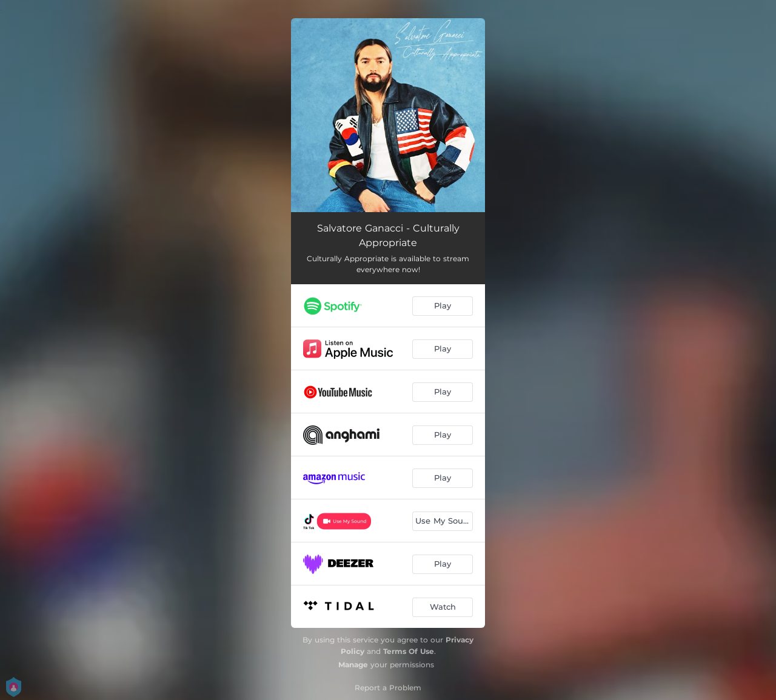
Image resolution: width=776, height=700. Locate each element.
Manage (353, 665)
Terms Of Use (409, 651)
